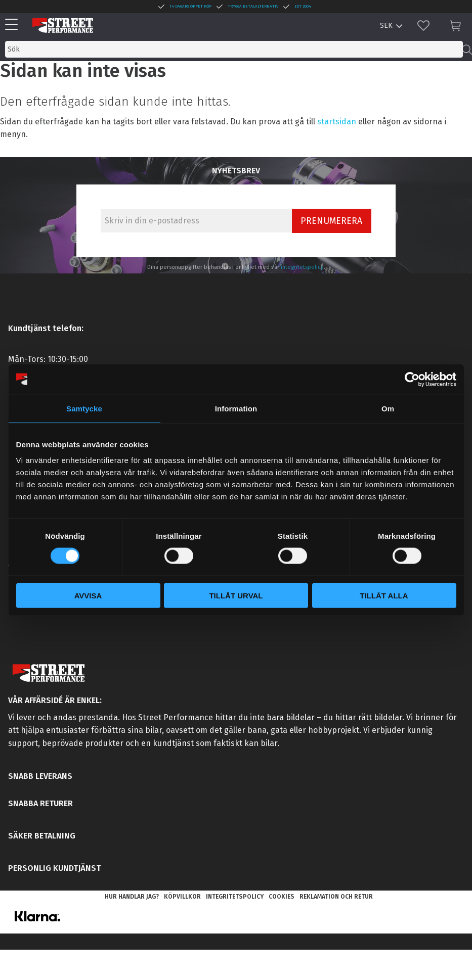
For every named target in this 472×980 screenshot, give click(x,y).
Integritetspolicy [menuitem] (235, 897)
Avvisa (88, 596)
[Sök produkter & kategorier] (234, 49)
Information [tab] (236, 408)
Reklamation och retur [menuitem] (336, 897)
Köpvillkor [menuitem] (182, 897)
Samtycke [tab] (84, 408)
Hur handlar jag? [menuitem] (132, 897)
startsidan (337, 122)
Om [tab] (388, 408)
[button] (14, 25)
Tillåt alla (384, 596)
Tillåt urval (236, 596)
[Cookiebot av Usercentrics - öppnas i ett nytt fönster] (412, 379)
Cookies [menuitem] (282, 897)
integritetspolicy (302, 267)
